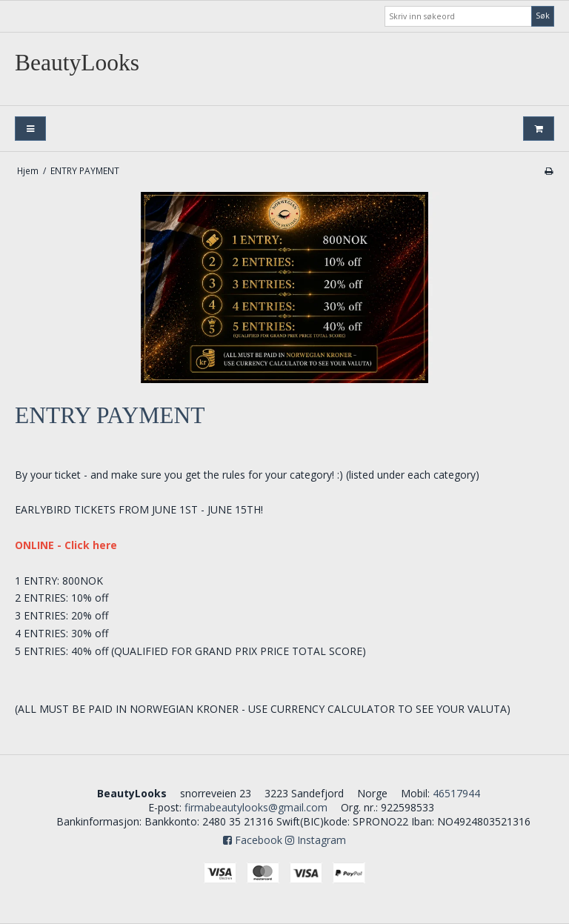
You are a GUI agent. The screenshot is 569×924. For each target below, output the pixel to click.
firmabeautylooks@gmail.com (256, 807)
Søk (543, 16)
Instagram (316, 840)
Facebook (253, 840)
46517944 (456, 793)
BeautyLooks (77, 63)
